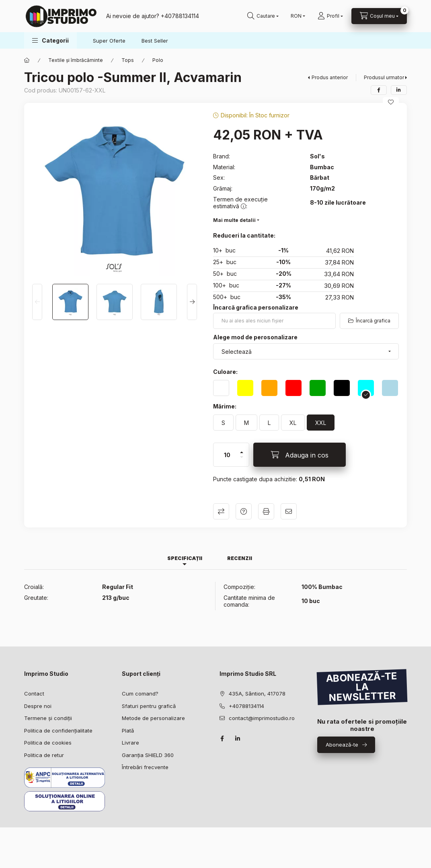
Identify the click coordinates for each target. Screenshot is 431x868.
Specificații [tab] (185, 558)
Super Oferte (109, 41)
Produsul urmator (384, 77)
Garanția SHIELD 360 (148, 755)
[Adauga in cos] (300, 455)
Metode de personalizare (153, 718)
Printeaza (266, 511)
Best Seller (155, 41)
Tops (128, 60)
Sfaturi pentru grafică (149, 706)
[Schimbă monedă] (296, 16)
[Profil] (330, 16)
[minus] (242, 461)
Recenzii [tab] (240, 558)
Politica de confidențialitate (58, 731)
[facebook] (379, 90)
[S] (223, 423)
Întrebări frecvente (145, 767)
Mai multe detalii (234, 220)
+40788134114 (246, 706)
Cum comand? (140, 694)
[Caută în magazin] (263, 16)
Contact (34, 694)
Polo (158, 60)
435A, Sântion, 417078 (257, 694)
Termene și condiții (48, 718)
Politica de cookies (48, 743)
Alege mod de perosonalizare (255, 337)
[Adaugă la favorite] (391, 102)
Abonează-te (342, 745)
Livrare (130, 743)
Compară (221, 511)
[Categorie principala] (27, 60)
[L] (269, 423)
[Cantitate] (227, 455)
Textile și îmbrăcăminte (76, 60)
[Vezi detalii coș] (379, 16)
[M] (246, 423)
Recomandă (289, 511)
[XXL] (321, 423)
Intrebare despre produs (244, 511)
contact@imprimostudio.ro (262, 718)
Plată (128, 731)
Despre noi (38, 706)
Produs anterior (330, 77)
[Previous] (37, 302)
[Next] (192, 302)
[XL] (293, 423)
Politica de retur (44, 755)
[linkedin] (399, 90)
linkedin (238, 739)
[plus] (242, 449)
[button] (50, 40)
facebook (222, 739)
